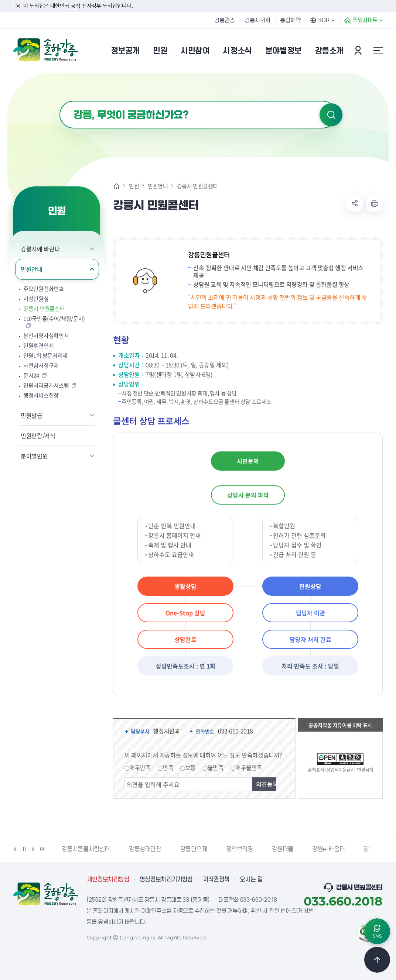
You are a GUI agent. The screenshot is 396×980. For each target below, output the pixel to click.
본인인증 (359, 51)
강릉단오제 (194, 849)
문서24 (31, 376)
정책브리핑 (240, 849)
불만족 (216, 767)
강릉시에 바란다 (40, 249)
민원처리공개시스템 (46, 386)
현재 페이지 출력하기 (374, 203)
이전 (15, 849)
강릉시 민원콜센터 (44, 309)
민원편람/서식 (38, 436)
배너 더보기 (42, 849)
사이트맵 (378, 51)
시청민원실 (36, 299)
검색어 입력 (60, 101)
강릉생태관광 (145, 849)
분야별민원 (34, 456)
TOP (377, 960)
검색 (331, 115)
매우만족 (140, 767)
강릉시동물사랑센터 (86, 849)
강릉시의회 (257, 20)
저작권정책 (216, 880)
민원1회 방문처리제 (45, 356)
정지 (24, 849)
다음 (33, 849)
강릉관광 (225, 20)
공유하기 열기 (355, 203)
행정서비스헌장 (41, 396)
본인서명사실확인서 (46, 336)
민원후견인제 (38, 346)
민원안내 (32, 269)
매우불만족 (249, 767)
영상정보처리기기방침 (166, 880)
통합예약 (290, 20)
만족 (168, 767)
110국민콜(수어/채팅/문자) (54, 319)
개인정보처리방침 (108, 880)
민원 (134, 186)
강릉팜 (372, 849)
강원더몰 (283, 849)
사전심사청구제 (41, 366)
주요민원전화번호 (44, 289)
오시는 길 (251, 880)
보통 (190, 767)
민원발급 (32, 415)
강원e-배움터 (328, 849)
